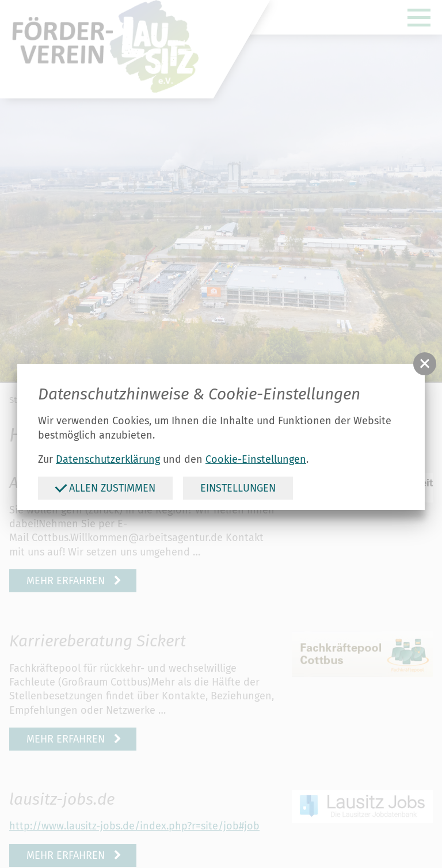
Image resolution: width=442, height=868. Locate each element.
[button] (425, 364)
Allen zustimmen (105, 488)
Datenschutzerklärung (108, 459)
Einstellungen (238, 488)
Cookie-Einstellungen (256, 459)
